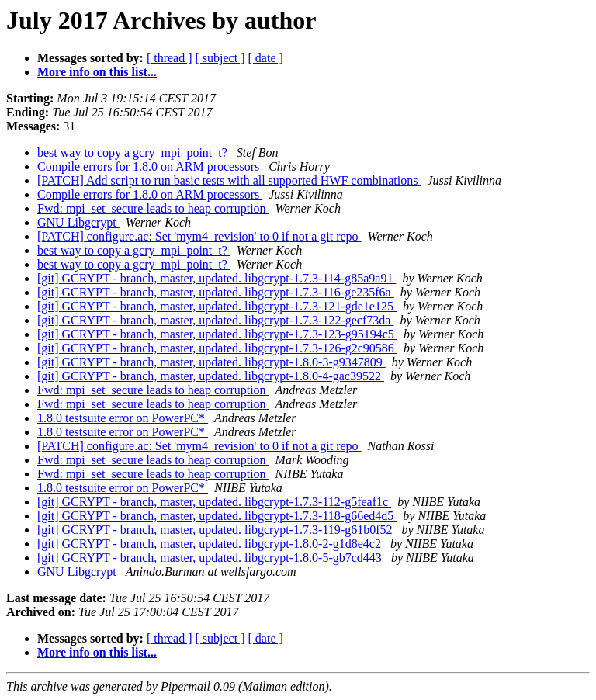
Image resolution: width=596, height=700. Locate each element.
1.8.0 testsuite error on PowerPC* (123, 418)
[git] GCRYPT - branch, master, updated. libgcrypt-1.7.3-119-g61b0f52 (217, 530)
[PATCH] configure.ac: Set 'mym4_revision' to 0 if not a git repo (199, 236)
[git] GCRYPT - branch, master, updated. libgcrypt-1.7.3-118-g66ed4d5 (217, 516)
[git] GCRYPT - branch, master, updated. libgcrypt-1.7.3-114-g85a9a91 (217, 278)
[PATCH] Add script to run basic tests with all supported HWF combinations (229, 180)
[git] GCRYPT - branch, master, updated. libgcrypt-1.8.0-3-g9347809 (211, 362)
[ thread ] (170, 58)
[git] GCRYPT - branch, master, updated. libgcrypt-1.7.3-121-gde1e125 (217, 306)
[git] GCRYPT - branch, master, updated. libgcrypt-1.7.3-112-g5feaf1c (214, 502)
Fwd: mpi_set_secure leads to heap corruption (153, 208)
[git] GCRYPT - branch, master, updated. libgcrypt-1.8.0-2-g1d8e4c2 (211, 544)
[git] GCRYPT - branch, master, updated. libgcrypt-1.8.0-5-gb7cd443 (211, 558)
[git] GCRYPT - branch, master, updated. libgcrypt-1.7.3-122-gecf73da (215, 320)
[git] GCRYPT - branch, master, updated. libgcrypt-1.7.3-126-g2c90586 (217, 348)
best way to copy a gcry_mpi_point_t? (134, 152)
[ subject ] (220, 58)
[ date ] (266, 58)
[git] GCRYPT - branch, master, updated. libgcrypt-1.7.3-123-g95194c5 (217, 334)
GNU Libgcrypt (78, 222)
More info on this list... (97, 72)
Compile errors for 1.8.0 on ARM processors (150, 166)
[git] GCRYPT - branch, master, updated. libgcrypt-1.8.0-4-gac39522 (211, 376)
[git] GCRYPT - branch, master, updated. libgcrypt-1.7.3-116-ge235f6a (216, 292)
